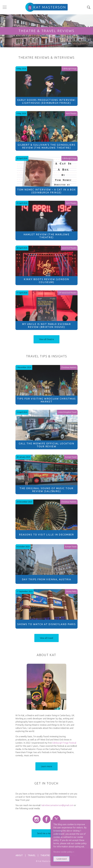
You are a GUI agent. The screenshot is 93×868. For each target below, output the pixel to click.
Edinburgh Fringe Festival (64, 743)
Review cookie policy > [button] (64, 852)
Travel (32, 855)
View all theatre (46, 339)
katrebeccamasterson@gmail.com (57, 805)
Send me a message (46, 833)
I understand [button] (61, 859)
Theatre (45, 855)
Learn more (46, 766)
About (19, 855)
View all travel (46, 638)
